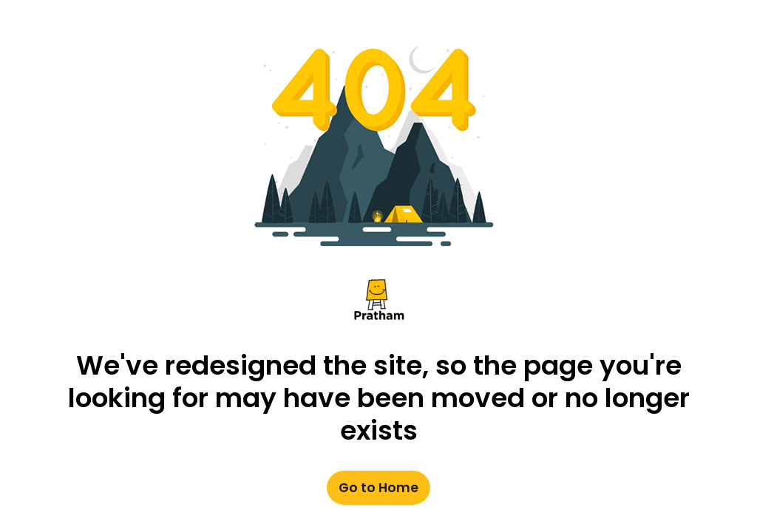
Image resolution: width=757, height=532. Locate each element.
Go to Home (378, 488)
